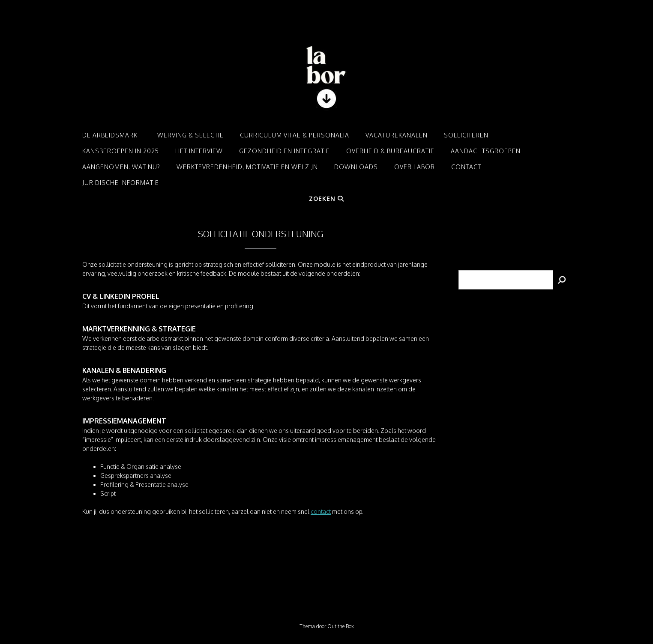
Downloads (356, 167)
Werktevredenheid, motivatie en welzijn (247, 167)
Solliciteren (466, 135)
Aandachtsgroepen (486, 151)
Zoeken (326, 198)
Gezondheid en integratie (285, 151)
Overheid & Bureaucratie (390, 151)
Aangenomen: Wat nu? (121, 167)
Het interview (199, 151)
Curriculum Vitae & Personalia (295, 135)
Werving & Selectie (190, 135)
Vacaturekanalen (397, 135)
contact (321, 511)
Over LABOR (415, 167)
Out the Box (341, 626)
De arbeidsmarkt (112, 135)
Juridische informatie (121, 183)
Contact (466, 167)
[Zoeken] (562, 280)
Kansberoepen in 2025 (121, 151)
